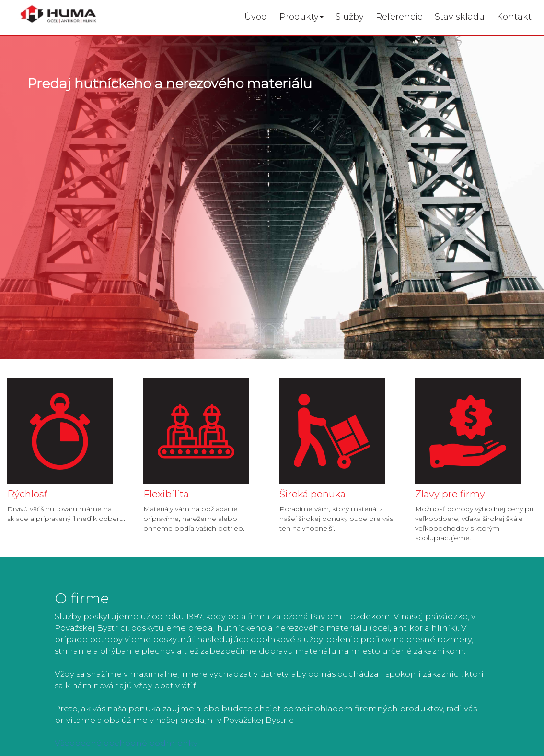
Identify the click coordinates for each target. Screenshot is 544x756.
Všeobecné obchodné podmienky (126, 743)
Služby (350, 17)
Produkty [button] (301, 17)
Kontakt (514, 17)
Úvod (256, 17)
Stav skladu (460, 17)
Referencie (399, 17)
